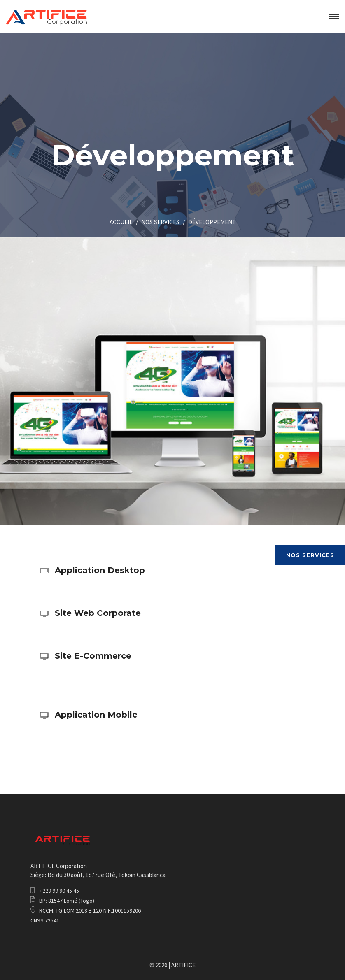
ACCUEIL (121, 222)
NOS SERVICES (160, 222)
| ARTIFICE (182, 965)
